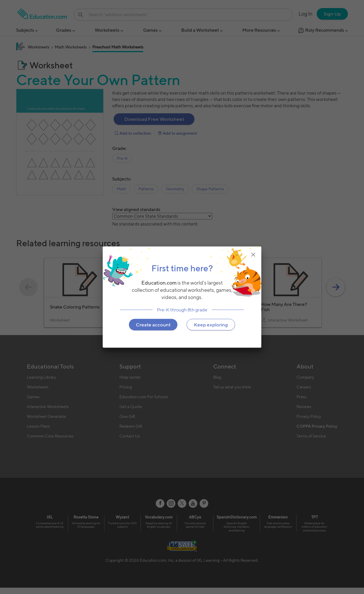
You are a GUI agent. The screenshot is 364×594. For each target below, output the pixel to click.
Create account (153, 324)
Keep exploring (211, 324)
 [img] (253, 255)
